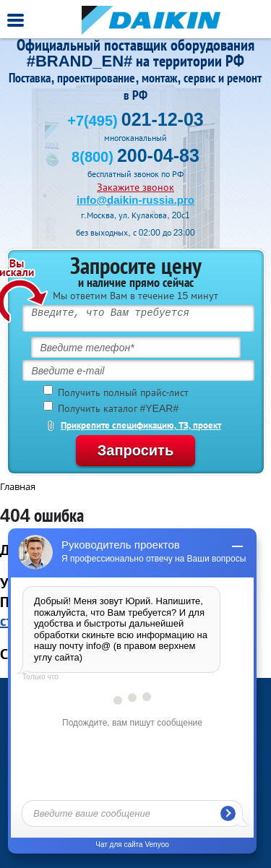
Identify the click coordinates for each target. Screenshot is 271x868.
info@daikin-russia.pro (135, 200)
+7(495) (135, 121)
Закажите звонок (135, 187)
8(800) (135, 157)
